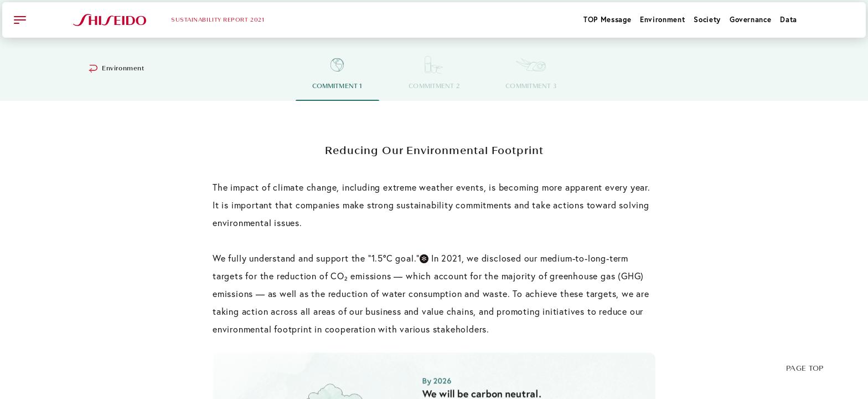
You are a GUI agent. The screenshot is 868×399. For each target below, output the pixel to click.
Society (707, 20)
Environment (662, 20)
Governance (751, 20)
